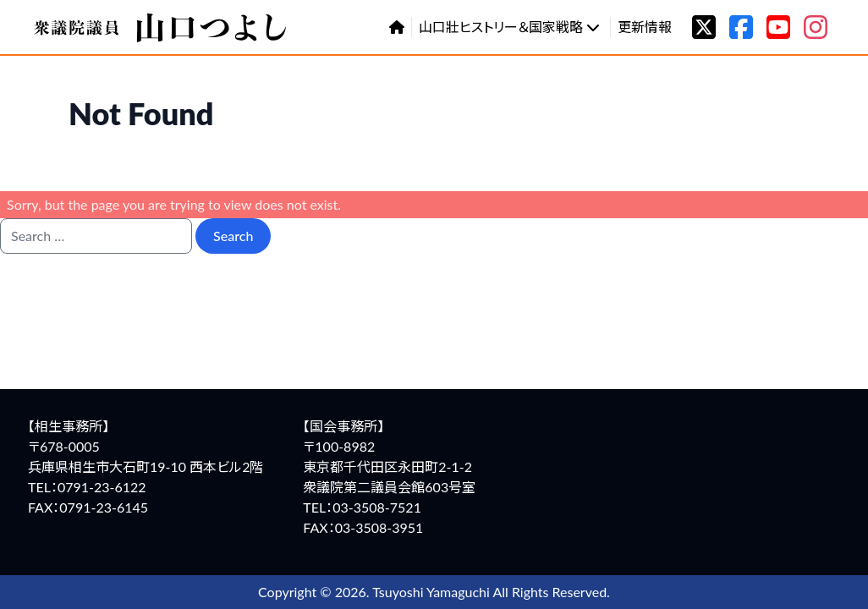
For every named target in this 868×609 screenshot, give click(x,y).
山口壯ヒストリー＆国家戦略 (509, 27)
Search (233, 236)
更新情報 (645, 27)
